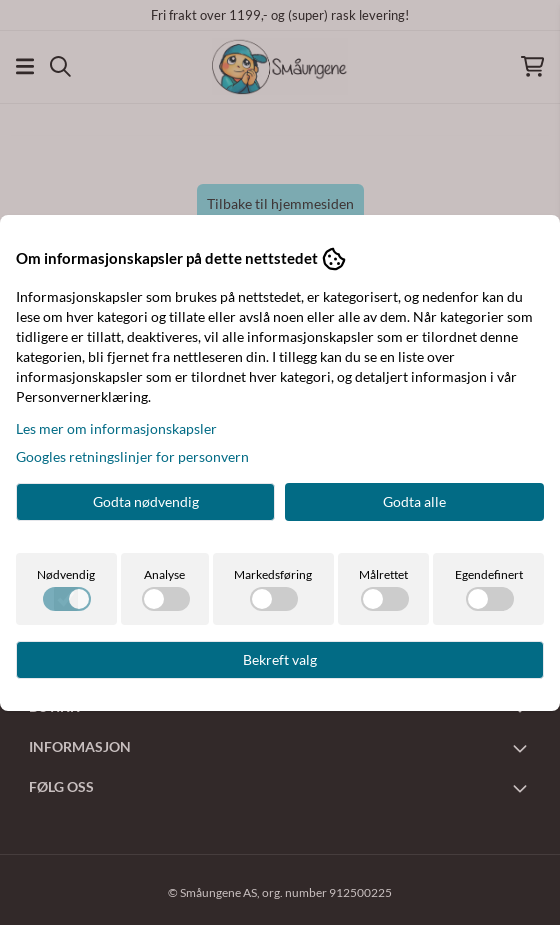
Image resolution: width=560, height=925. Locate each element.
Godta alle (414, 501)
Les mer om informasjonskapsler (116, 428)
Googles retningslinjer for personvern (132, 456)
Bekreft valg (280, 659)
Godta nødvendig (146, 501)
